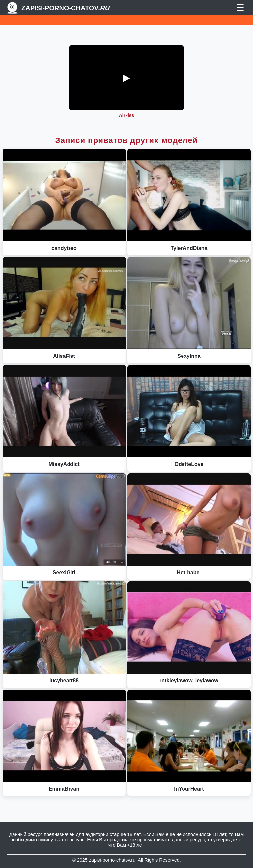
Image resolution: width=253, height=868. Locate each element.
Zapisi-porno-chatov (66, 8)
